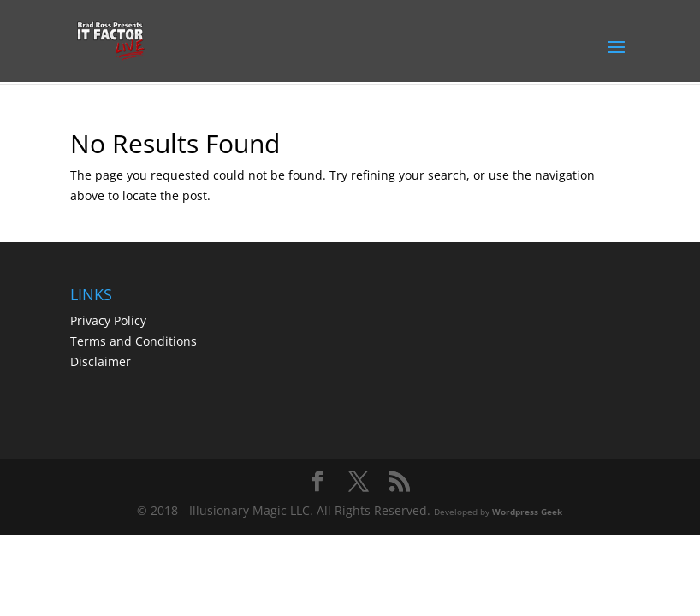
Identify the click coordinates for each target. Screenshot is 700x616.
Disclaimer (101, 361)
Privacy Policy (108, 320)
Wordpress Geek (527, 512)
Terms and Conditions (133, 341)
